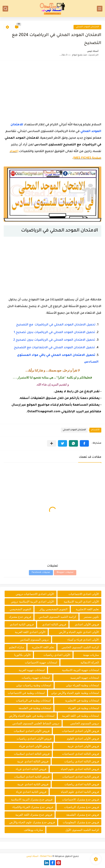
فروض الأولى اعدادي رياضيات (34, 739)
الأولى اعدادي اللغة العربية (30, 632)
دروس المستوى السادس (34, 640)
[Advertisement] (52, 90)
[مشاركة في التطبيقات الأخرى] (52, 443)
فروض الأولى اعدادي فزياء (34, 746)
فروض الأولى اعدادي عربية (83, 746)
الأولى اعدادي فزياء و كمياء (83, 640)
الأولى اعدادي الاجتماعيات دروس (35, 594)
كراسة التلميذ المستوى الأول (82, 830)
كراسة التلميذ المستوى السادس (57, 617)
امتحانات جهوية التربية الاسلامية (80, 670)
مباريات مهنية (91, 655)
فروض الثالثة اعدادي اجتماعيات (80, 754)
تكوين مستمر (91, 617)
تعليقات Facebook (41, 573)
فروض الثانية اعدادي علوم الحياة (80, 792)
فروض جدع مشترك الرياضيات (81, 807)
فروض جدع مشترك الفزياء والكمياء (33, 807)
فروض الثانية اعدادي (22, 624)
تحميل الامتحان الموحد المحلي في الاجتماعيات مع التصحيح (54, 348)
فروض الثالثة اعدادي (54, 624)
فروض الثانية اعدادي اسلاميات (32, 777)
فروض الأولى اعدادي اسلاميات (32, 731)
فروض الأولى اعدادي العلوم (83, 739)
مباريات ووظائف (33, 830)
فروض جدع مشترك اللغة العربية (34, 815)
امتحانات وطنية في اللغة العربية (80, 716)
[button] (84, 443)
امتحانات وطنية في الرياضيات (33, 700)
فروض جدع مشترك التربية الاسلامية (32, 799)
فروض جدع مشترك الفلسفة (83, 815)
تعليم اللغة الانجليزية (87, 609)
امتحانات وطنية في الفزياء (84, 708)
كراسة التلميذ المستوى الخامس (80, 647)
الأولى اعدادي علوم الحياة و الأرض (79, 632)
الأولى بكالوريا (22, 655)
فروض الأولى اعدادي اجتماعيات (80, 731)
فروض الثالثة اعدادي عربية (33, 761)
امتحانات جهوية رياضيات (36, 678)
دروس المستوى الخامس (85, 723)
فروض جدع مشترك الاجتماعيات (80, 799)
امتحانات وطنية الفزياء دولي (82, 685)
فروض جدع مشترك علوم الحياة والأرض (32, 822)
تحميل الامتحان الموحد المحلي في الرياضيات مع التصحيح (56, 325)
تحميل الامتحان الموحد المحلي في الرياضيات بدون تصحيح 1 (54, 332)
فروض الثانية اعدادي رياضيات (82, 784)
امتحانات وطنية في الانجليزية (82, 700)
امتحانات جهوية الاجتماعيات (41, 662)
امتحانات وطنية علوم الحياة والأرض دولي (75, 693)
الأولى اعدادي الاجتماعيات (84, 594)
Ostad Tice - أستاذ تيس (39, 856)
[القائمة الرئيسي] (100, 9)
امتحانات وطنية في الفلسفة (35, 708)
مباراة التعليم (16, 647)
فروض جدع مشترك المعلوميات (81, 822)
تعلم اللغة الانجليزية (43, 647)
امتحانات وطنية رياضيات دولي (34, 685)
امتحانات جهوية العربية (32, 670)
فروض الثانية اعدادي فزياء (31, 792)
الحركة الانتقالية (90, 662)
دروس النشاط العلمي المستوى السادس (36, 723)
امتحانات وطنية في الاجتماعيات (26, 693)
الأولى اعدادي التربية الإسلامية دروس (32, 602)
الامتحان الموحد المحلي (87, 27)
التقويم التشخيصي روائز (53, 609)
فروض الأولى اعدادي (87, 624)
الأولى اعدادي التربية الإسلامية (81, 602)
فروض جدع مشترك (20, 617)
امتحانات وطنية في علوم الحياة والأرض (32, 716)
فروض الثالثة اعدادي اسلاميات (32, 754)
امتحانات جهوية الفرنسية (85, 678)
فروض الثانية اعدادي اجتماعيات (81, 777)
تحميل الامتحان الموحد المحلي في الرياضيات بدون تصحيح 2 (54, 340)
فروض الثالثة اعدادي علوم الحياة (80, 769)
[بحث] (5, 9)
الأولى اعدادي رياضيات (57, 655)
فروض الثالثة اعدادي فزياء (31, 769)
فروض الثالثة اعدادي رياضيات (82, 761)
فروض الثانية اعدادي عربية (33, 784)
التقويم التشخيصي (20, 609)
